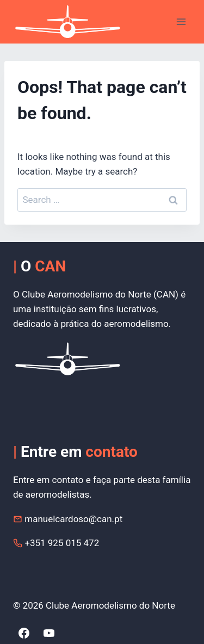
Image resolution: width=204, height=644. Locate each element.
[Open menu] (181, 21)
